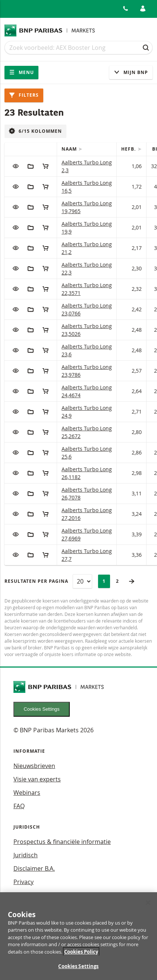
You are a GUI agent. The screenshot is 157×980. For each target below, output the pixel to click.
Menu (21, 72)
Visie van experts (37, 779)
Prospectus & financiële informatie (62, 842)
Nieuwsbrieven (34, 766)
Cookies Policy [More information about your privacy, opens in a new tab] (81, 955)
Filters (24, 95)
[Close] (148, 906)
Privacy (23, 882)
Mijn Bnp (131, 72)
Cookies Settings (42, 709)
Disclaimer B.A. (34, 868)
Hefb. (129, 149)
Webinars (27, 793)
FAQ (19, 806)
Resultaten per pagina (36, 581)
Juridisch (26, 855)
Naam (70, 149)
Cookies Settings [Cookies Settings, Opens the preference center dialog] (78, 970)
